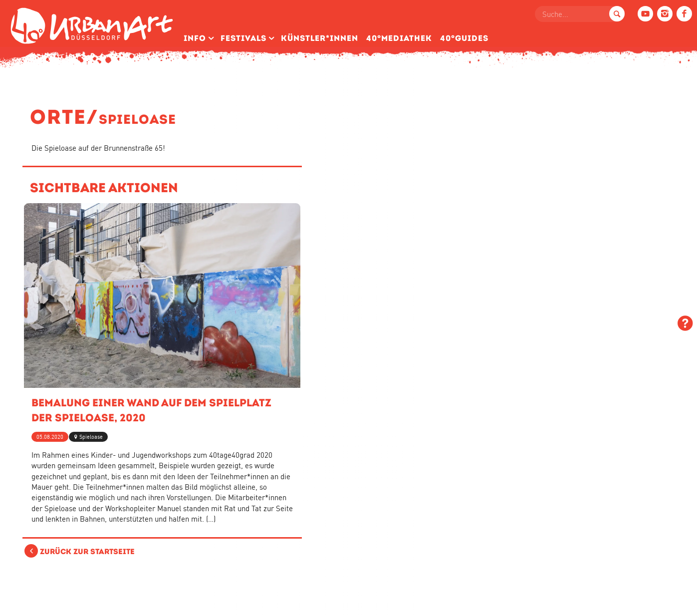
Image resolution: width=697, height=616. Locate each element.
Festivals (243, 38)
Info (195, 38)
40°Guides (464, 38)
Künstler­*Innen (320, 38)
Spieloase (91, 437)
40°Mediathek (399, 38)
